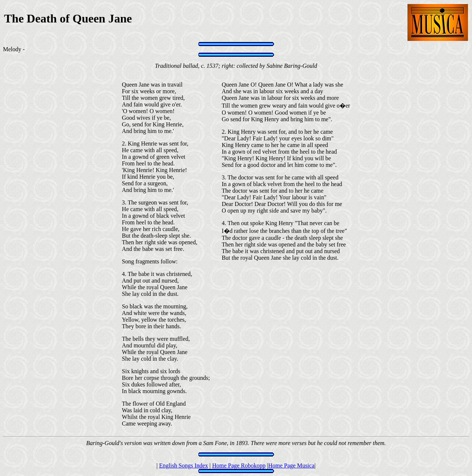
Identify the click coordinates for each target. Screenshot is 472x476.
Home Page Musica (291, 465)
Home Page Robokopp (239, 465)
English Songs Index (183, 465)
